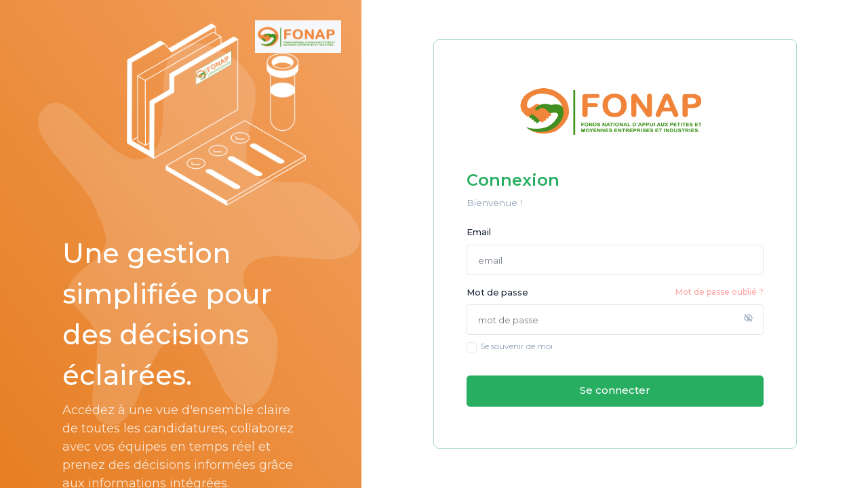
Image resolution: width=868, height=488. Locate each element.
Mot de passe (615, 292)
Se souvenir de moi (516, 346)
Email (479, 232)
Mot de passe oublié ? (719, 292)
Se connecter (615, 390)
